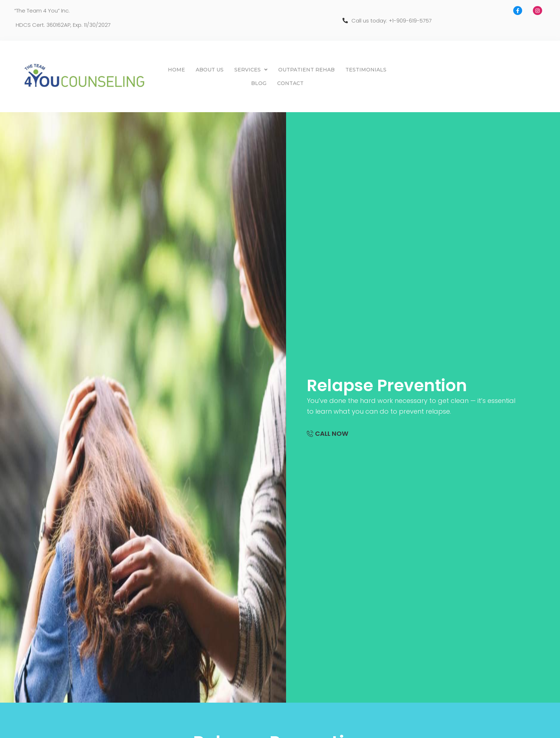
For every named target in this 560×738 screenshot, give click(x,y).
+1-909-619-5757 (410, 21)
